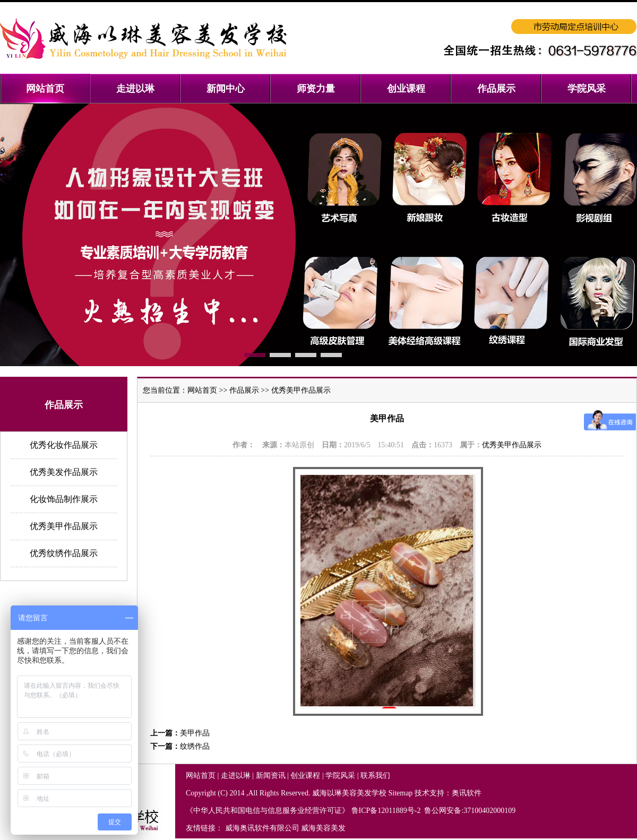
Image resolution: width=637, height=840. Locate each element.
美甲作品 (195, 733)
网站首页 (202, 390)
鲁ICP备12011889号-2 (387, 811)
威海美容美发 (323, 828)
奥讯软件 (467, 793)
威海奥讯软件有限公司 (262, 828)
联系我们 (375, 776)
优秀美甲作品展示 (64, 526)
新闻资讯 (271, 776)
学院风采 (340, 776)
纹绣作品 (195, 746)
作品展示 (244, 390)
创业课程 (305, 776)
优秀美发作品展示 (64, 472)
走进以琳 (236, 776)
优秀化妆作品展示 (64, 445)
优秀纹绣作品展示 (64, 553)
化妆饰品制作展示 (64, 499)
